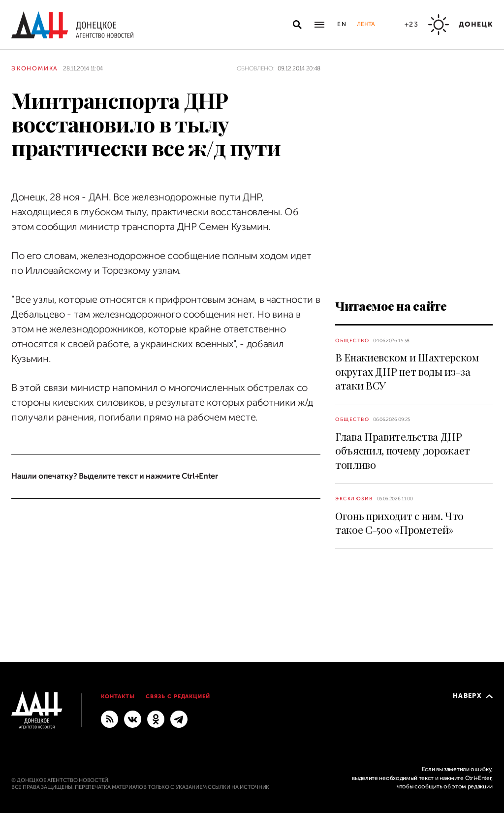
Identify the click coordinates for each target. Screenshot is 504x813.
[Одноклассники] (156, 718)
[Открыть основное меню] (319, 25)
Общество (352, 341)
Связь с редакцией (178, 697)
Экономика (35, 68)
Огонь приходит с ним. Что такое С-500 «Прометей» (399, 522)
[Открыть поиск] (297, 25)
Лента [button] (366, 24)
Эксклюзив (354, 499)
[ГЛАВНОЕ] (179, 718)
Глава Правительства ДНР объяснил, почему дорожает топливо (403, 450)
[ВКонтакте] (133, 718)
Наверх (473, 696)
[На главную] (72, 25)
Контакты (118, 697)
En (342, 24)
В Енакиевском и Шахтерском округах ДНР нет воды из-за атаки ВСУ (407, 371)
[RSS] (110, 718)
